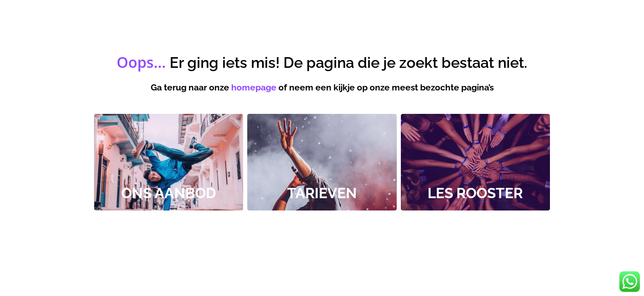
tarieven (322, 193)
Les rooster (475, 193)
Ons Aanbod (169, 193)
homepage (254, 87)
